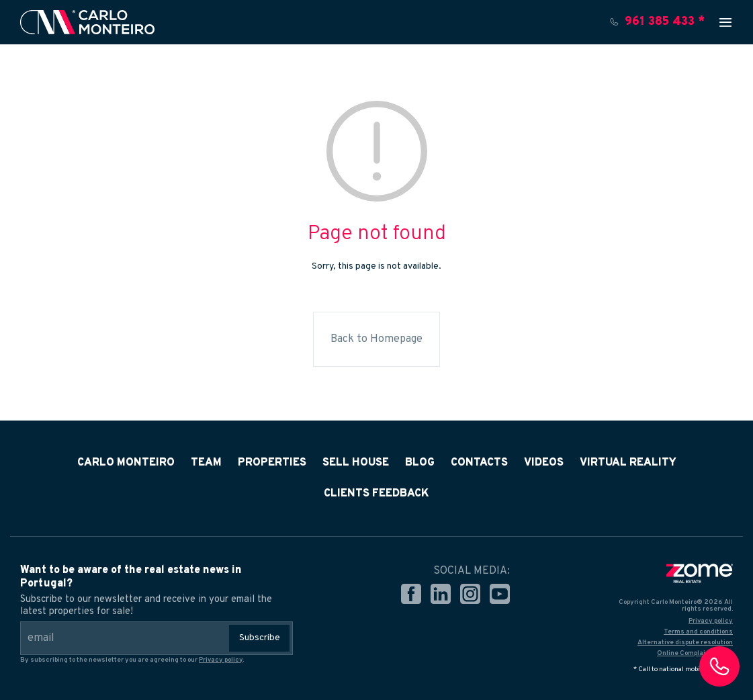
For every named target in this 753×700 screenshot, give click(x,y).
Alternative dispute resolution (685, 643)
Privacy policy (221, 660)
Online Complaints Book (695, 653)
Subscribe (260, 638)
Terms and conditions (698, 632)
